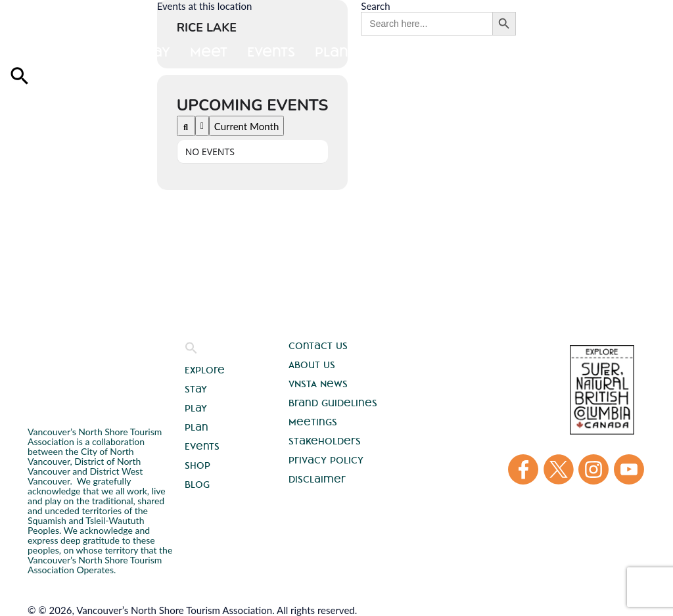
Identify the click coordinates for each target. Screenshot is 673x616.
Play (154, 52)
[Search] (186, 126)
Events (202, 446)
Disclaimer (317, 479)
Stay (103, 52)
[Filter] (202, 126)
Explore (38, 52)
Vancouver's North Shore (65, 366)
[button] (191, 351)
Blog (197, 485)
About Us (312, 365)
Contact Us (318, 346)
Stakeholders (325, 441)
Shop (197, 465)
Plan (197, 427)
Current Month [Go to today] (247, 126)
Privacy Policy (326, 460)
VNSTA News (318, 384)
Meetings (313, 422)
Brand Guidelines (333, 403)
